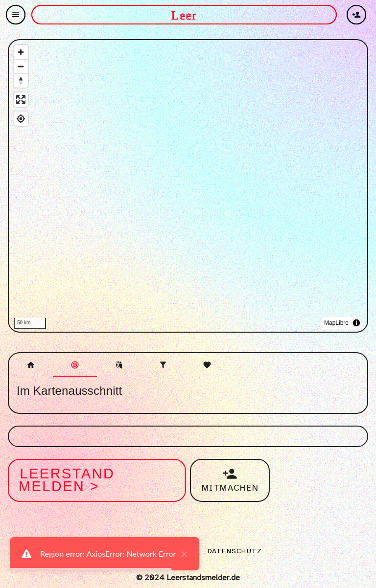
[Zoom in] (21, 52)
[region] (188, 187)
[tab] (31, 365)
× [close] (179, 554)
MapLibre (336, 323)
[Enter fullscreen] (21, 100)
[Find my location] (21, 119)
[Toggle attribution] (356, 323)
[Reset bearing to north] (21, 80)
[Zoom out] (21, 66)
